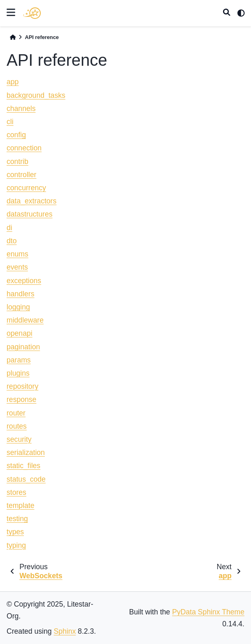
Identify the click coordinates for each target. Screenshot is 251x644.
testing (17, 519)
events (17, 267)
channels (21, 108)
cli (10, 122)
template (20, 506)
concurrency (26, 188)
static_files (23, 466)
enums (17, 254)
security (19, 439)
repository (22, 386)
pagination (23, 347)
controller (21, 175)
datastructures (29, 214)
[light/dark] (241, 13)
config (16, 135)
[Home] (13, 37)
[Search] (227, 13)
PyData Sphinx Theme (208, 612)
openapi (20, 333)
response (21, 399)
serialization (26, 452)
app (13, 82)
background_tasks (36, 95)
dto (12, 241)
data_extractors (31, 201)
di (9, 228)
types (15, 532)
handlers (21, 294)
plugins (18, 373)
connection (24, 148)
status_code (26, 479)
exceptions (24, 281)
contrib (17, 162)
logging (18, 307)
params (19, 360)
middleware (25, 320)
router (16, 413)
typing (16, 545)
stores (16, 492)
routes (17, 426)
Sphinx (65, 631)
